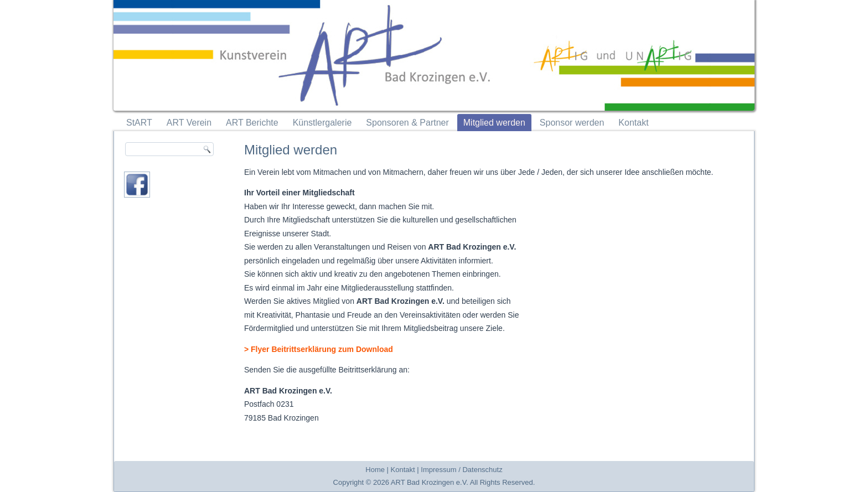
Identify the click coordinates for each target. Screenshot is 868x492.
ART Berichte (252, 123)
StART (139, 123)
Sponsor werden (572, 123)
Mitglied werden (494, 123)
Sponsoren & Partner (407, 123)
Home (375, 470)
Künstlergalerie (322, 123)
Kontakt (633, 123)
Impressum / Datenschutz (461, 470)
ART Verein (189, 123)
